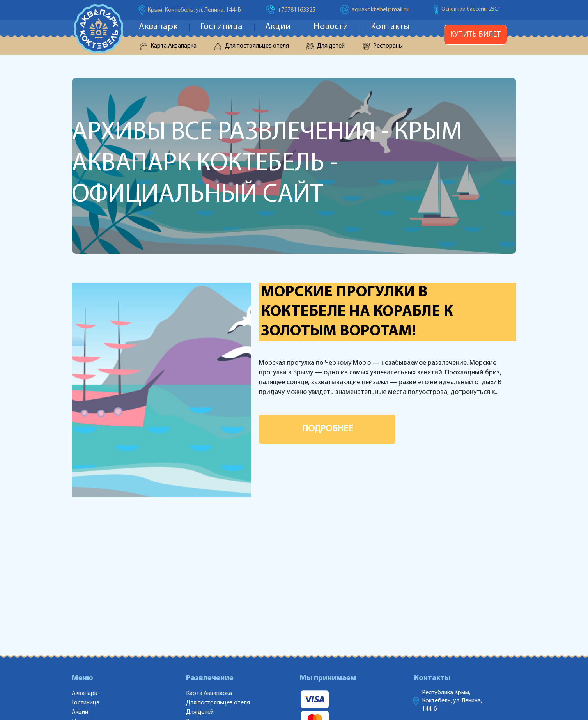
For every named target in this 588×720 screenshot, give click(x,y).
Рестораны (388, 46)
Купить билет (475, 35)
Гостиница (221, 27)
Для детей (331, 46)
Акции (278, 27)
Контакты (390, 27)
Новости (331, 27)
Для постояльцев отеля (257, 46)
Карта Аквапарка (174, 46)
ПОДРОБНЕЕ (327, 429)
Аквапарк (158, 27)
